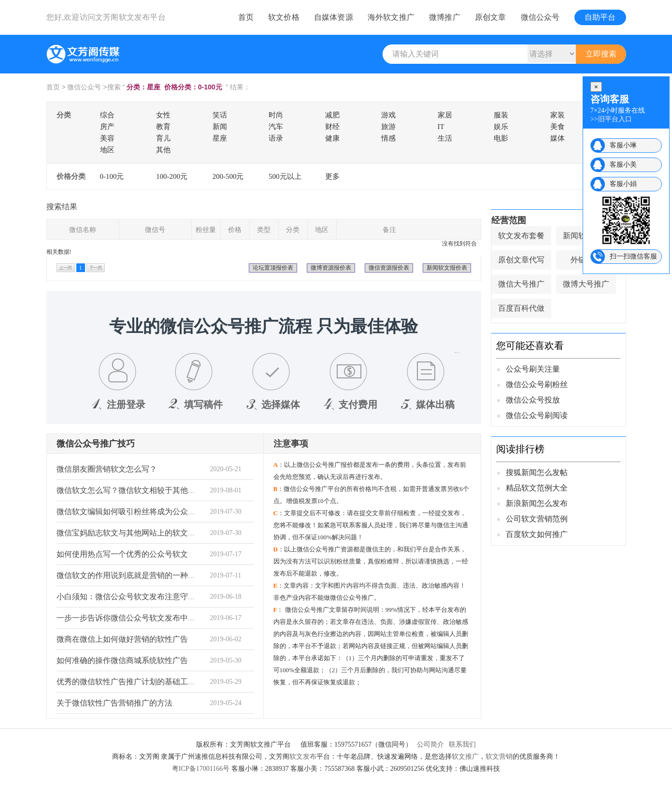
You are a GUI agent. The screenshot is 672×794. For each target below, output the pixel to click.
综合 (107, 115)
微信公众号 (540, 17)
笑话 (220, 115)
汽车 (276, 127)
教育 (163, 127)
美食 (558, 127)
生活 (445, 138)
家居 (445, 115)
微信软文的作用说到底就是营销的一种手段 (130, 575)
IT (441, 127)
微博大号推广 (586, 284)
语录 (276, 138)
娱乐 (501, 127)
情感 (388, 138)
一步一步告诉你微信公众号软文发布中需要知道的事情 (149, 618)
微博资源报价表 (331, 268)
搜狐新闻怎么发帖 (537, 472)
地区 (107, 150)
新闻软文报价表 (447, 268)
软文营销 (499, 757)
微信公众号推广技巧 (96, 444)
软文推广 (465, 757)
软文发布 (303, 757)
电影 (501, 138)
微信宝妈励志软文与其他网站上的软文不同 (130, 533)
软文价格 (284, 17)
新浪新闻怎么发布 (537, 503)
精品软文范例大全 (537, 488)
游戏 (388, 115)
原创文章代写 (521, 260)
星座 (220, 138)
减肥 (332, 115)
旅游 (388, 127)
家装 (558, 115)
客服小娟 (623, 184)
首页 (246, 17)
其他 (163, 150)
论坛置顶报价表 (273, 268)
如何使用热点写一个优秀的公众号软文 (122, 554)
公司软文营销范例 (537, 519)
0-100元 (112, 176)
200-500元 (228, 176)
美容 (107, 138)
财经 (332, 127)
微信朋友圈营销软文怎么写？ (107, 469)
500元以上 (285, 176)
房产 (107, 127)
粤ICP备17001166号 (201, 769)
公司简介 (430, 744)
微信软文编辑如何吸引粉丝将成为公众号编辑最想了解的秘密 (161, 512)
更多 (332, 176)
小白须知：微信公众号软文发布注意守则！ (130, 597)
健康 (332, 138)
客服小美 (623, 165)
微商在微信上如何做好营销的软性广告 (122, 639)
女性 (163, 115)
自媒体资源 (334, 17)
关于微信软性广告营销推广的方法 (114, 703)
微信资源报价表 (389, 268)
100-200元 (172, 176)
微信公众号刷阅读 (537, 415)
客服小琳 (623, 145)
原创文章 (491, 17)
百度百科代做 (521, 308)
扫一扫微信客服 (633, 256)
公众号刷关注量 (533, 369)
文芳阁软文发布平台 (130, 17)
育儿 (163, 138)
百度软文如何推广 (537, 534)
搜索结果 (62, 207)
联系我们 (462, 744)
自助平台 (600, 17)
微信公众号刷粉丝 (537, 384)
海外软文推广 (391, 17)
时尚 (276, 115)
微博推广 (445, 17)
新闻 (220, 127)
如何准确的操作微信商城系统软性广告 (122, 660)
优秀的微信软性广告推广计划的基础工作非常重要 (142, 682)
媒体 (558, 138)
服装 (501, 115)
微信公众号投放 (533, 400)
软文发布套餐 (521, 236)
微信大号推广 (521, 284)
